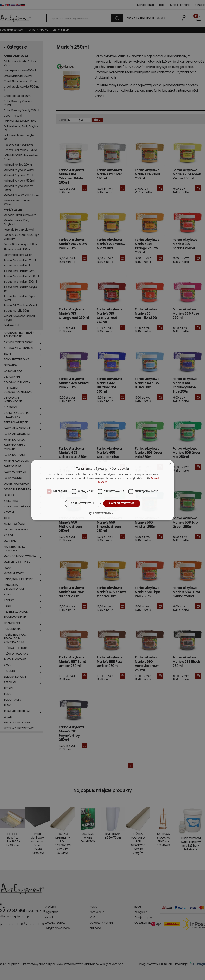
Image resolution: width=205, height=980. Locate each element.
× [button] (170, 464)
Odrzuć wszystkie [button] (83, 503)
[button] (102, 513)
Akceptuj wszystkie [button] (122, 503)
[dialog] (102, 490)
